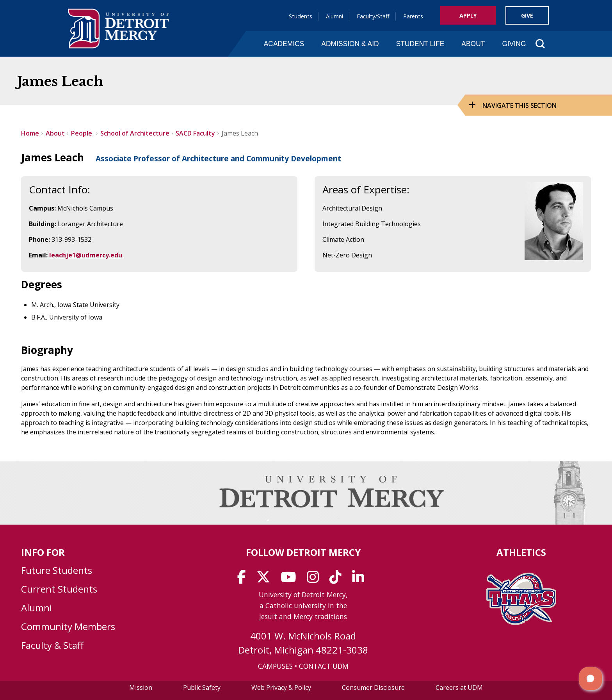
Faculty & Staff (52, 645)
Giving (514, 44)
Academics (284, 44)
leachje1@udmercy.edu (86, 255)
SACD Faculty (195, 133)
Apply (468, 15)
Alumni (334, 16)
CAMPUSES (275, 666)
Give (527, 15)
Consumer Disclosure (373, 687)
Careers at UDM (459, 687)
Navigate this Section (519, 105)
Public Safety (202, 687)
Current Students (59, 589)
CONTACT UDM (324, 666)
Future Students (57, 570)
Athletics (521, 552)
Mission (141, 687)
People (82, 133)
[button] (591, 679)
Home (30, 133)
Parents (413, 16)
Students (301, 16)
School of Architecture (135, 133)
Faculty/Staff (373, 16)
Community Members (68, 626)
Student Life (420, 44)
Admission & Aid (350, 44)
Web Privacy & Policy (281, 687)
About (473, 44)
